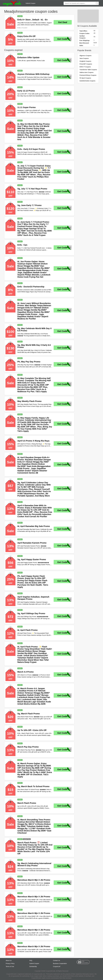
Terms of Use (10, 966)
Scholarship (33, 966)
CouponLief (57, 966)
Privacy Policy (10, 963)
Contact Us (56, 960)
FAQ (31, 960)
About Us (9, 960)
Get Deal (63, 22)
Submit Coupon (31, 3)
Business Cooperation (60, 963)
